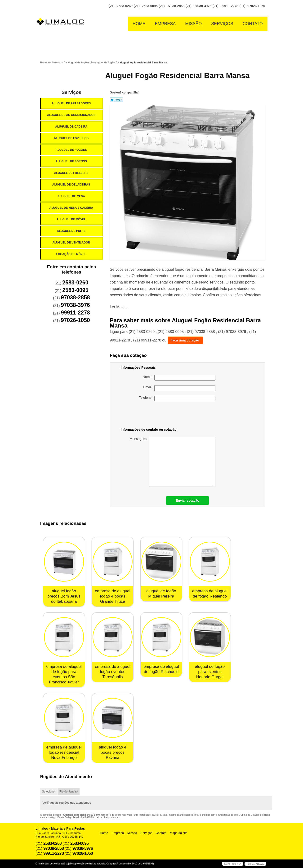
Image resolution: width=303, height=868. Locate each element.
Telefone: (177, 399)
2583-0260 (125, 6)
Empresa (165, 24)
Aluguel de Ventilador (71, 243)
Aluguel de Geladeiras (72, 185)
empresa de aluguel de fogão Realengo (210, 594)
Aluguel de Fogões (71, 150)
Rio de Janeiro (69, 792)
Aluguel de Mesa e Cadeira (72, 208)
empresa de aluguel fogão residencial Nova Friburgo (64, 752)
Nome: (179, 378)
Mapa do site (179, 833)
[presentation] (182, 415)
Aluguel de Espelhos (71, 138)
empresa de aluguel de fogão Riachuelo (161, 669)
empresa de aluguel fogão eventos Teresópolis (113, 672)
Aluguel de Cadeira (72, 127)
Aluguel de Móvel (72, 219)
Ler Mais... (119, 307)
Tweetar (116, 100)
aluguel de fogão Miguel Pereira (161, 594)
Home (139, 24)
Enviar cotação (187, 500)
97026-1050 (256, 6)
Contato (253, 24)
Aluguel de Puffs (71, 231)
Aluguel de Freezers (71, 173)
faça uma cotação (185, 340)
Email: (179, 388)
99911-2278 (229, 6)
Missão (193, 24)
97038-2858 (176, 6)
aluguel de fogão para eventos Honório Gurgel (210, 672)
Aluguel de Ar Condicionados (71, 115)
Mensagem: (173, 462)
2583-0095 (150, 6)
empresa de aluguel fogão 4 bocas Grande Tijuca (113, 596)
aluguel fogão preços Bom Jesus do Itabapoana (64, 596)
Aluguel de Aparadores (71, 103)
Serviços (222, 24)
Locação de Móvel (71, 254)
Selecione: (49, 792)
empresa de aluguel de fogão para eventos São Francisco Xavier (64, 674)
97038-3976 (203, 6)
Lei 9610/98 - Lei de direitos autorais (101, 817)
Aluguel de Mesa (72, 196)
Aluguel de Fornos (71, 161)
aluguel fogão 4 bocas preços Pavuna (112, 752)
